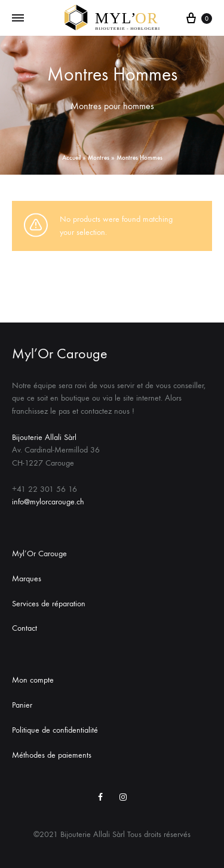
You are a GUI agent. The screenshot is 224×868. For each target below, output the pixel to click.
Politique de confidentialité (55, 730)
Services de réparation (49, 604)
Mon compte (33, 680)
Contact (24, 628)
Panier (22, 705)
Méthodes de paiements (52, 755)
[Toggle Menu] (18, 18)
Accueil (71, 158)
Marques (27, 579)
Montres (99, 158)
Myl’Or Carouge (39, 554)
